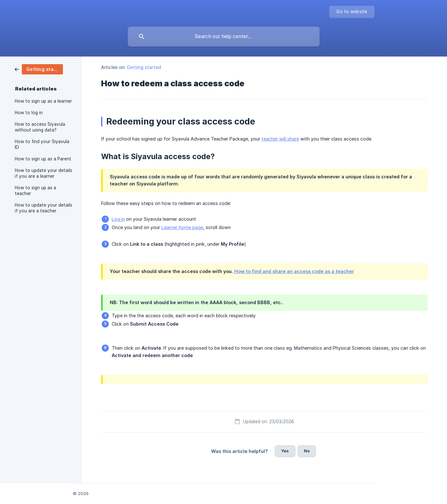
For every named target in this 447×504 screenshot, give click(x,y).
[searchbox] (224, 37)
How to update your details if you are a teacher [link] (43, 208)
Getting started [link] (144, 67)
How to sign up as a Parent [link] (43, 159)
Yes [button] (285, 451)
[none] (352, 12)
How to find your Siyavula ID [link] (42, 144)
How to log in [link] (29, 113)
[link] (39, 69)
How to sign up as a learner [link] (43, 101)
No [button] (307, 451)
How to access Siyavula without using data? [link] (40, 127)
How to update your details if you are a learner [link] (43, 173)
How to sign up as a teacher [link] (35, 191)
